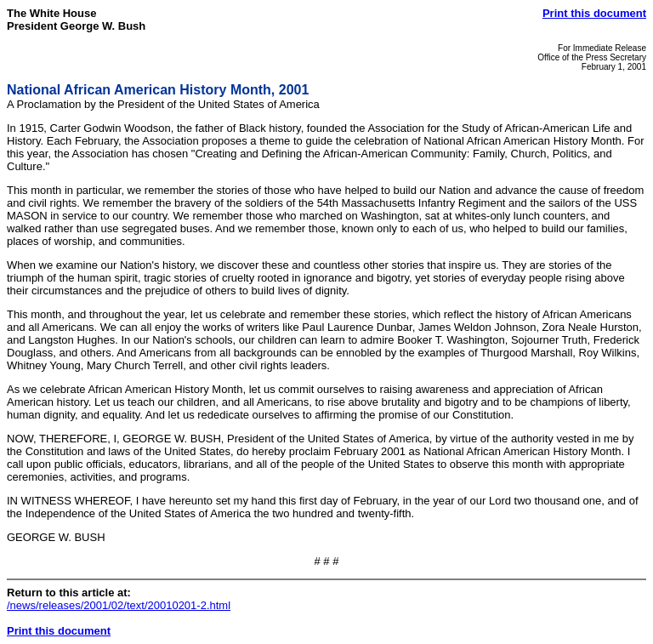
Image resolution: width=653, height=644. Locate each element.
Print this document (594, 13)
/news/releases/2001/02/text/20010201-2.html (119, 605)
